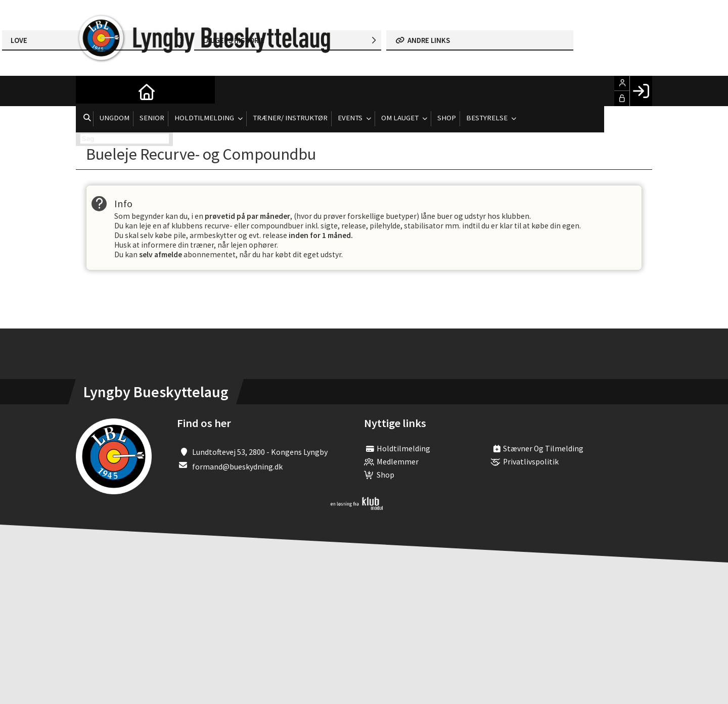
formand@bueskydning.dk (237, 469)
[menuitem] (91, 91)
